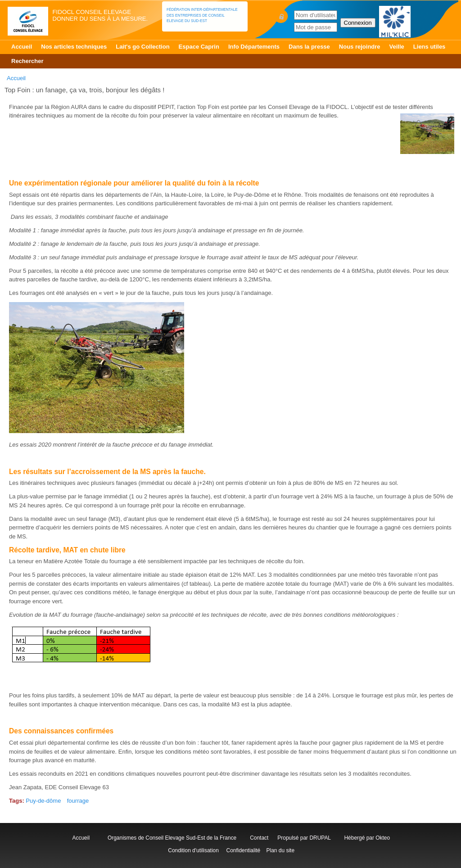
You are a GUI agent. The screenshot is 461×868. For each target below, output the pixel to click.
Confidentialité (244, 850)
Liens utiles (429, 47)
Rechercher (27, 61)
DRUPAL (320, 838)
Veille (397, 47)
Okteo (383, 838)
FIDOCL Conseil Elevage (92, 12)
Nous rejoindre (360, 47)
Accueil (22, 47)
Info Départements (254, 47)
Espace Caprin (199, 47)
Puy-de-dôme (43, 801)
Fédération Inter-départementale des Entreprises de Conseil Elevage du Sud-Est (202, 15)
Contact (261, 838)
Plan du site (280, 850)
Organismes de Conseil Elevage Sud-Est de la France (173, 838)
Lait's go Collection (142, 47)
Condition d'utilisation (193, 850)
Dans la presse (309, 47)
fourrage (78, 801)
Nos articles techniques (74, 47)
